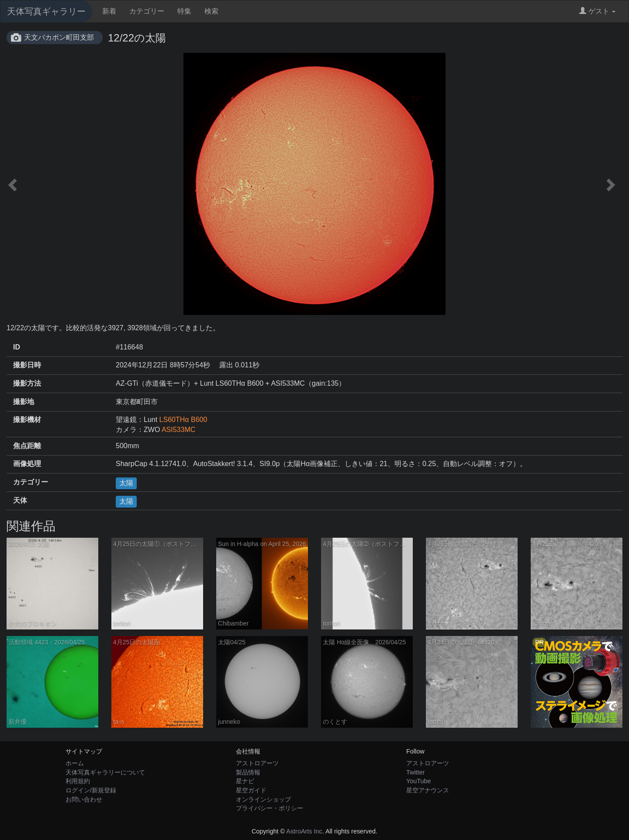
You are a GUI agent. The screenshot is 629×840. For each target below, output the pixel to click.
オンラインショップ (263, 799)
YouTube (419, 781)
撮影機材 (27, 420)
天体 (20, 500)
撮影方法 (27, 383)
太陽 (126, 483)
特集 (184, 11)
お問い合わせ (84, 799)
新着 (109, 11)
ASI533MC (178, 430)
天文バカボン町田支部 (59, 37)
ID (17, 347)
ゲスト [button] (597, 11)
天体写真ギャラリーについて (105, 772)
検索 (211, 11)
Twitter (415, 772)
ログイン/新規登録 (91, 790)
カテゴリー (147, 11)
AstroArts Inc (304, 831)
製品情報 (248, 772)
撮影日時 (27, 365)
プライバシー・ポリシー (270, 808)
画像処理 (27, 464)
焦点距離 (27, 446)
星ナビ (245, 781)
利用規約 (78, 781)
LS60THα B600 (183, 420)
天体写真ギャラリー (46, 11)
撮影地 (24, 402)
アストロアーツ (257, 763)
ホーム (75, 763)
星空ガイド (251, 790)
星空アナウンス (428, 790)
